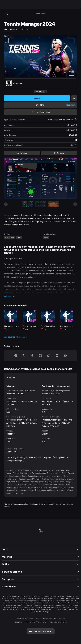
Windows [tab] (11, 378)
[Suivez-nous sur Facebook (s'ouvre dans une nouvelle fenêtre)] (32, 356)
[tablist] (40, 378)
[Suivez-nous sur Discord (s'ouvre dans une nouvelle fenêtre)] (57, 356)
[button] (40, 296)
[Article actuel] (28, 204)
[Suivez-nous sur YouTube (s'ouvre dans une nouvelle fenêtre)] (65, 356)
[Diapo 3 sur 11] (53, 204)
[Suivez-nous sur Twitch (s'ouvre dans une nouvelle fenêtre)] (49, 356)
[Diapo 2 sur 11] (40, 204)
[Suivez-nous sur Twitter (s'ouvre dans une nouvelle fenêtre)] (24, 356)
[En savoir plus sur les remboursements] (76, 120)
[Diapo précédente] (6, 204)
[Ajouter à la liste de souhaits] (40, 112)
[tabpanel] (40, 412)
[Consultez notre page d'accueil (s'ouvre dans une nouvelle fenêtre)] (16, 356)
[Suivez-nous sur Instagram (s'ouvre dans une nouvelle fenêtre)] (40, 356)
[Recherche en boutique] (7, 14)
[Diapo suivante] (75, 204)
